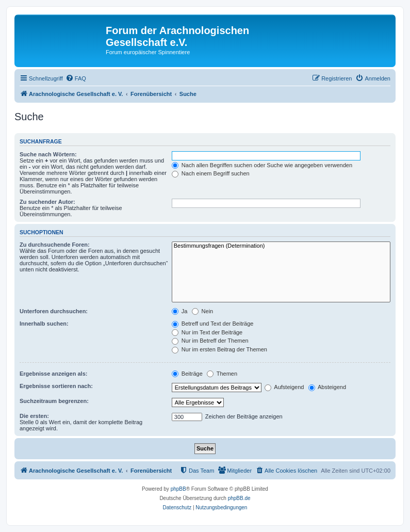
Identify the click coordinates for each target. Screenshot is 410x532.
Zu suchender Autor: (47, 202)
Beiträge (187, 374)
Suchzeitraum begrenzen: (54, 401)
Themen (222, 374)
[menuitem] (76, 78)
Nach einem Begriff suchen (211, 173)
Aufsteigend (284, 387)
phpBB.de (239, 498)
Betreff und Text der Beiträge (213, 324)
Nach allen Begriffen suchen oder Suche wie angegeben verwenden (262, 165)
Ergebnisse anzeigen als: (53, 374)
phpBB (178, 489)
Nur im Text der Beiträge (207, 332)
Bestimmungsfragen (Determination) (281, 246)
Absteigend (327, 387)
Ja (180, 311)
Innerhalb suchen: (44, 324)
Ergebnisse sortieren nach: (56, 386)
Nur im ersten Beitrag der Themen (219, 349)
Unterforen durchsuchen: (54, 311)
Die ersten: (34, 416)
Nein (203, 311)
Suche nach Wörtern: (48, 154)
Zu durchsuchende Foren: (55, 245)
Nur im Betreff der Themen (210, 341)
